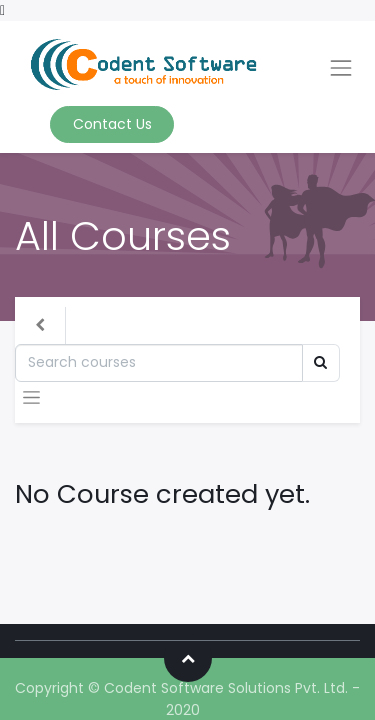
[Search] (159, 362)
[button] (188, 658)
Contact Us (112, 124)
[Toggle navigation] (31, 397)
